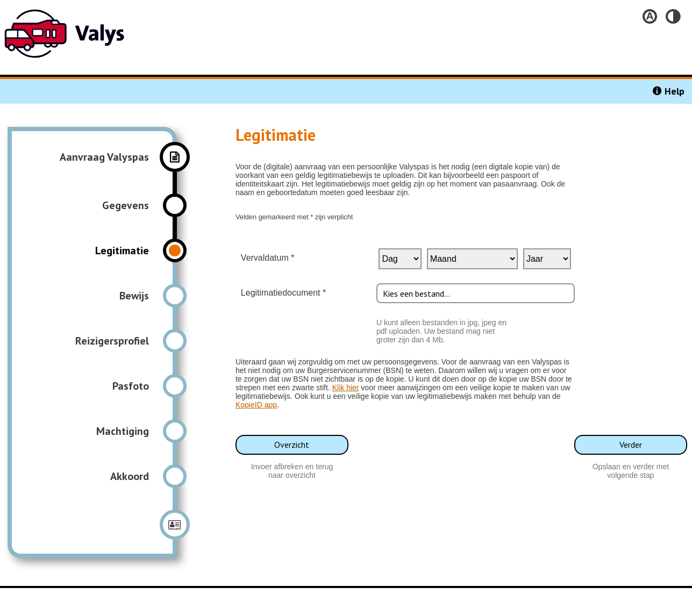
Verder (631, 445)
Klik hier (346, 388)
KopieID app (256, 405)
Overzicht (292, 445)
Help (675, 91)
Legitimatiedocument (278, 293)
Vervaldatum (262, 258)
